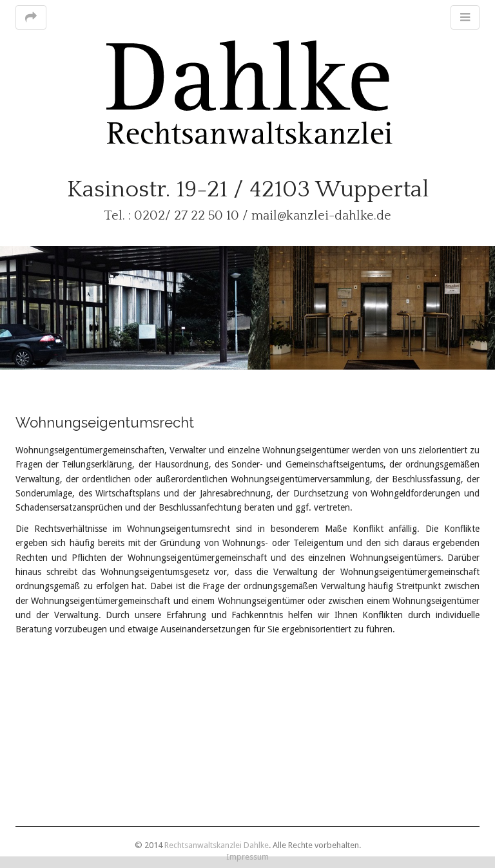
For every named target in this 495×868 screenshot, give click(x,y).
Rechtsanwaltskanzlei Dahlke (217, 845)
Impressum (247, 857)
